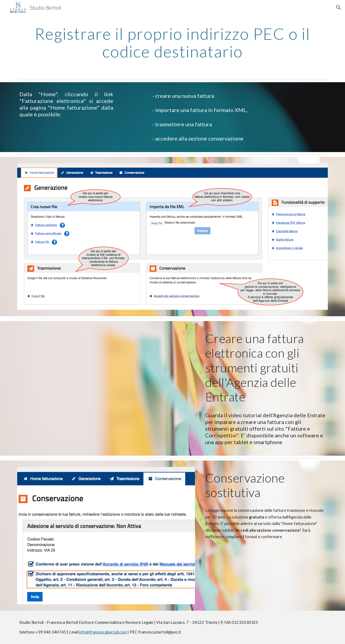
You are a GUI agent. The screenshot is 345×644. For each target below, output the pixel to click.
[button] (339, 8)
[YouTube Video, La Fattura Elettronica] (80, 387)
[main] (172, 42)
